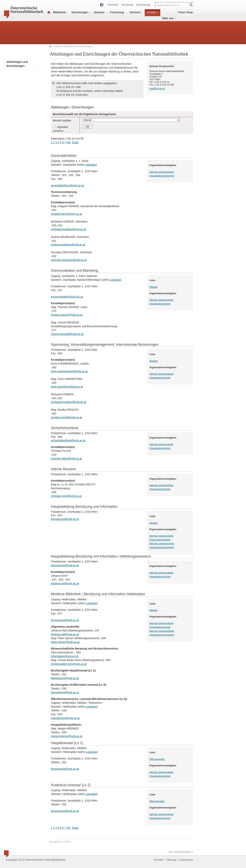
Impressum (187, 860)
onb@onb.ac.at (157, 89)
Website (153, 287)
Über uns (169, 18)
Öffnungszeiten (157, 759)
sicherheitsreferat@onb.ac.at (68, 440)
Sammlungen (81, 12)
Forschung (118, 12)
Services (136, 12)
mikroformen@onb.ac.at (65, 718)
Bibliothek (61, 12)
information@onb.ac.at (64, 656)
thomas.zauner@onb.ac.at (67, 315)
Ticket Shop (185, 12)
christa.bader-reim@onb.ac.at (69, 664)
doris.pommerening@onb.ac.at (69, 371)
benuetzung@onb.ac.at (65, 519)
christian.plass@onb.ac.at (66, 459)
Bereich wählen (62, 120)
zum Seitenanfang (181, 852)
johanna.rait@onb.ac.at (65, 583)
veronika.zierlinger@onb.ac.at (69, 260)
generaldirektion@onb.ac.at (67, 185)
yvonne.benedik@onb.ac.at (67, 334)
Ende (75, 142)
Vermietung (127, 5)
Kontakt (153, 12)
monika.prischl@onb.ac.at (66, 417)
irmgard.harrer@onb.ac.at (66, 214)
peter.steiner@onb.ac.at (65, 642)
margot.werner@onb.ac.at (66, 736)
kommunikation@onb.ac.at (67, 297)
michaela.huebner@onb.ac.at (69, 229)
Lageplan (91, 165)
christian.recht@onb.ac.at (66, 496)
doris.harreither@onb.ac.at (67, 387)
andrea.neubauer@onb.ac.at (68, 245)
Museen (100, 12)
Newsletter (113, 5)
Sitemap (172, 860)
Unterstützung (143, 5)
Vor (69, 142)
